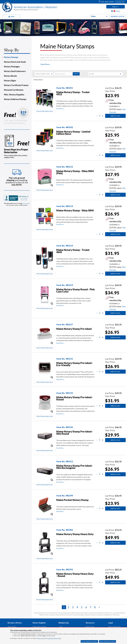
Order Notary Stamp (39, 627)
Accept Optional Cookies (89, 641)
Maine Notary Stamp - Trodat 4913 (73, 93)
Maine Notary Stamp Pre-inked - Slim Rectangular (75, 467)
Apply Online (12, 627)
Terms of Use (41, 638)
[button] (116, 7)
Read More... (46, 64)
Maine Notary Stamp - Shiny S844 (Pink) (75, 172)
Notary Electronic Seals (15, 62)
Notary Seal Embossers (15, 71)
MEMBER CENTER (118, 16)
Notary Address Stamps (15, 99)
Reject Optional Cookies (108, 641)
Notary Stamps (11, 57)
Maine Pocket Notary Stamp (72, 500)
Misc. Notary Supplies (14, 95)
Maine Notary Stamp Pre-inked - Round (75, 398)
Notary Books (10, 76)
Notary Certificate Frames (16, 85)
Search (76, 74)
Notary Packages (12, 66)
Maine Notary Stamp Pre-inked (74, 329)
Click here (25, 203)
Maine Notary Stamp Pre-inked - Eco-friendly (75, 364)
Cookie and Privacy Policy (54, 638)
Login (60, 627)
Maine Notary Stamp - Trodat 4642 (73, 251)
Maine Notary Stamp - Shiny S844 (75, 210)
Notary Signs (10, 80)
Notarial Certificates (14, 90)
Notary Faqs (90, 627)
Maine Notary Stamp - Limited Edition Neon (73, 133)
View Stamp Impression (45, 111)
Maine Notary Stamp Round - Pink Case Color (75, 290)
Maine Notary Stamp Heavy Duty (75, 534)
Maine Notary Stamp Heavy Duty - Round (75, 575)
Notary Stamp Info (114, 627)
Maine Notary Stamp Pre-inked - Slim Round (75, 433)
